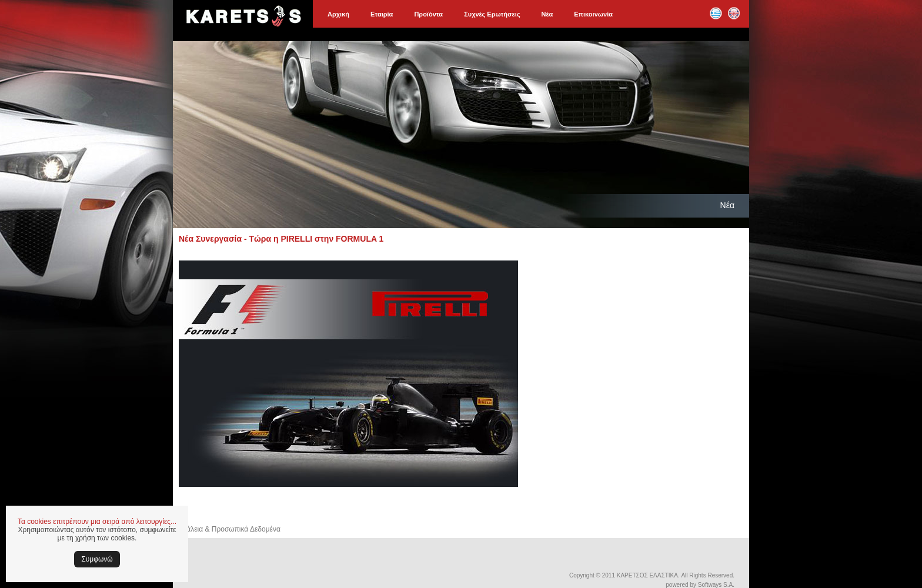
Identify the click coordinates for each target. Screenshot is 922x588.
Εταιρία (382, 14)
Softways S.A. (716, 585)
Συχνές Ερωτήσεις (492, 14)
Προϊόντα (428, 14)
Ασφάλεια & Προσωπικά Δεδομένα (227, 529)
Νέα (547, 14)
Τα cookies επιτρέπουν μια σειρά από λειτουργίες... (97, 522)
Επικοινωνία (593, 14)
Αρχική (338, 14)
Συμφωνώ (97, 559)
